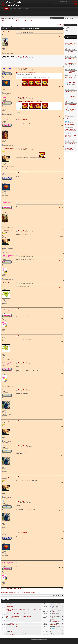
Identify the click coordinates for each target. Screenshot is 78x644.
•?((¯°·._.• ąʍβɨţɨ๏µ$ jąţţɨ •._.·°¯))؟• (8, 256)
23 (13, 26)
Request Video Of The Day (70, 87)
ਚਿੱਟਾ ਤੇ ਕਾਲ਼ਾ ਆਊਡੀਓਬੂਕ (69, 125)
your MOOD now (68, 63)
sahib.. (5, 390)
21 (11, 26)
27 (18, 26)
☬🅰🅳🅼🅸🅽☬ (67, 121)
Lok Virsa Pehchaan (21, 621)
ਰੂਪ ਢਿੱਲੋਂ (72, 52)
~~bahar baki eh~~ (10, 607)
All (19, 634)
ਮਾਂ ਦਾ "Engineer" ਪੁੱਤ (14, 621)
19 (8, 26)
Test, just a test (68, 40)
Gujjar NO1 (71, 45)
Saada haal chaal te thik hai (12, 627)
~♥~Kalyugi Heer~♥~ (9, 148)
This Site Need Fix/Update (70, 82)
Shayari (16, 605)
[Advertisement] (39, 13)
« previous (59, 24)
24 (15, 26)
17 (6, 26)
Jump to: (54, 595)
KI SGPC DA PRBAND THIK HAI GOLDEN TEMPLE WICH (18, 617)
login (72, 2)
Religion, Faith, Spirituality (18, 618)
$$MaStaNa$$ (54, 624)
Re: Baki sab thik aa (22, 31)
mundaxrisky (67, 74)
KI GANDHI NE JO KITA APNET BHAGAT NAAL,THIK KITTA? (19, 620)
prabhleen (53, 611)
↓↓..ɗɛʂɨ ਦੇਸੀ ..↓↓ (13, 634)
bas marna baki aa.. (10, 623)
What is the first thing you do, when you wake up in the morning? (71, 131)
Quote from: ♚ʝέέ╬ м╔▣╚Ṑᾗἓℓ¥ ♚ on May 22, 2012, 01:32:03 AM (29, 101)
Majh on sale (67, 92)
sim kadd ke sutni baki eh (11, 630)
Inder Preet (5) (13, 628)
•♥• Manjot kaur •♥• (8, 120)
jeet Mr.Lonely (7, 68)
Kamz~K (6, 98)
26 (17, 26)
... (5, 26)
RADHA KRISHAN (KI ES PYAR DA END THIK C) (17, 614)
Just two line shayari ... (69, 114)
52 (20, 26)
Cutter (71, 132)
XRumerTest (74, 40)
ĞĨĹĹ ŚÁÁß (12, 605)
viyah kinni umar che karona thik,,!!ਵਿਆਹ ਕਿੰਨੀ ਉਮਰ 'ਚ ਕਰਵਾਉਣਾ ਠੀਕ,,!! (20, 633)
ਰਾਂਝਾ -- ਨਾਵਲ (67, 52)
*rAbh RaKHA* (13, 608)
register (76, 2)
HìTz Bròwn (6, 31)
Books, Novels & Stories (70, 144)
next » (62, 24)
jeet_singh (12, 612)
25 (16, 26)
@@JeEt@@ (13, 625)
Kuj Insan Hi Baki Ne (10, 604)
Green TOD (6, 282)
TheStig (53, 615)
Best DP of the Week (69, 67)
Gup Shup (16, 612)
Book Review (67, 140)
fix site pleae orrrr (68, 59)
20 (10, 26)
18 (7, 26)
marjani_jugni (7, 202)
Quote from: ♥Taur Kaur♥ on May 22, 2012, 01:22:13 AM (27, 72)
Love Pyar (16, 615)
